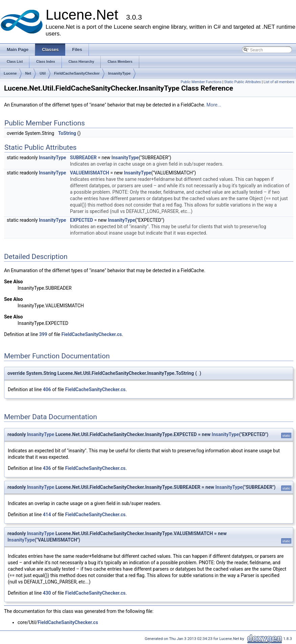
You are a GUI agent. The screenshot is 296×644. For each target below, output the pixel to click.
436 (47, 468)
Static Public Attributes (243, 82)
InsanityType (119, 73)
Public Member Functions (201, 82)
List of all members (279, 82)
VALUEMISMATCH (90, 173)
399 (43, 334)
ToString (67, 133)
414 (47, 515)
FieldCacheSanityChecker (77, 73)
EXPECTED (81, 220)
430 (47, 593)
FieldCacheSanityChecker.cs (92, 334)
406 (47, 389)
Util (43, 73)
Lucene (10, 73)
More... (214, 105)
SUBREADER (83, 158)
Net (28, 73)
